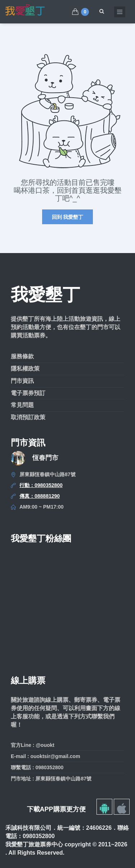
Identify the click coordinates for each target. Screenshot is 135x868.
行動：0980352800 (41, 485)
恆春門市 (45, 458)
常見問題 (22, 405)
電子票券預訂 (28, 393)
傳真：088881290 (40, 496)
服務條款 (22, 356)
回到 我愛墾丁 (68, 217)
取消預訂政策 (28, 417)
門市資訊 (22, 381)
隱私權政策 (25, 369)
